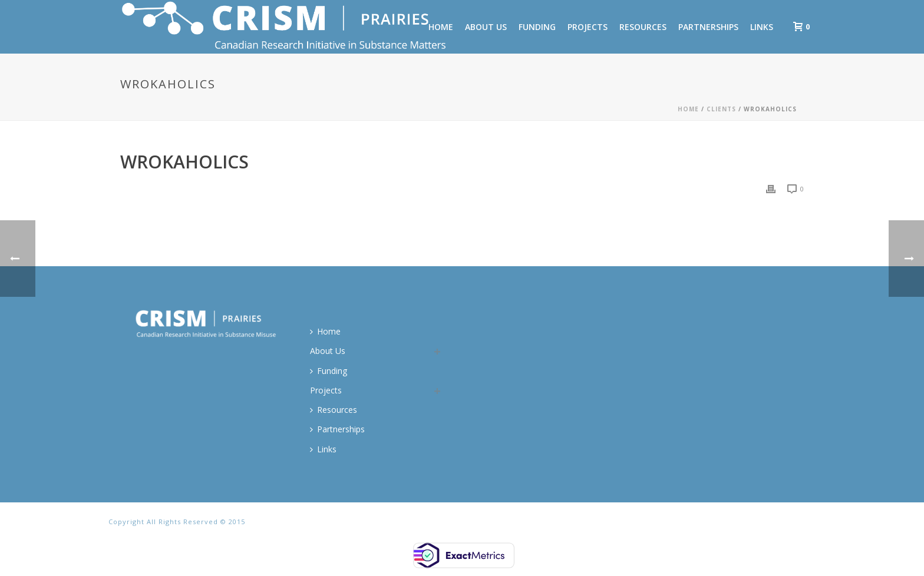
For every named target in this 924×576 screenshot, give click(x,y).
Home (688, 109)
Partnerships (708, 27)
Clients (721, 109)
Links (762, 27)
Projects (588, 27)
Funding (537, 27)
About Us (486, 27)
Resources (643, 27)
